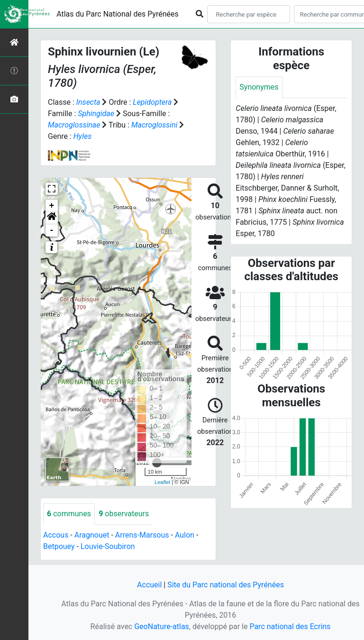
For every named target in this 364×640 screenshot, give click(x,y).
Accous (56, 535)
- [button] (52, 230)
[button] (52, 218)
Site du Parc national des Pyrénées (226, 585)
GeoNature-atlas (162, 626)
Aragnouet (92, 535)
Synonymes (259, 87)
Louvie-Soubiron (108, 546)
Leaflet (162, 482)
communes (69, 514)
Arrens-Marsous (142, 535)
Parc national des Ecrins (290, 626)
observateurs (124, 514)
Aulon (185, 535)
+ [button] (52, 206)
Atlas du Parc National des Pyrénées (118, 14)
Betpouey (59, 546)
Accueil (149, 585)
